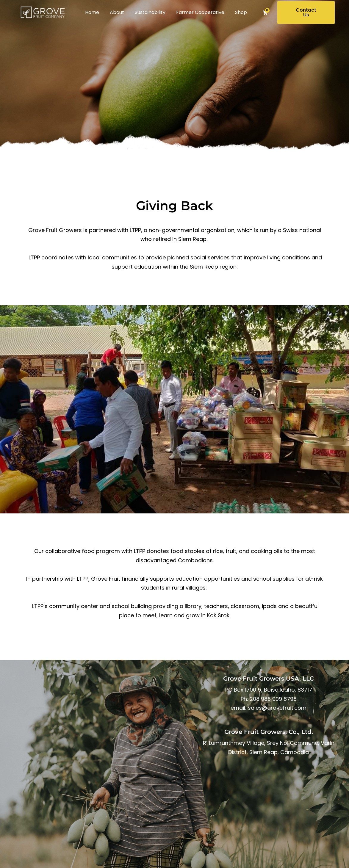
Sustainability (150, 12)
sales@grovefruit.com (277, 708)
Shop (241, 12)
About (117, 12)
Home (92, 12)
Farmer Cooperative (200, 12)
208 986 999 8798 (273, 699)
